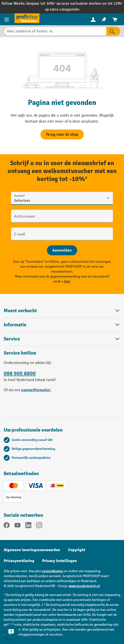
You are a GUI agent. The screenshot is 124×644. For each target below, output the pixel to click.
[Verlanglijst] (104, 19)
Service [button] (62, 339)
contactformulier (36, 390)
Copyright (77, 550)
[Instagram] (39, 526)
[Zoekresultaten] (113, 31)
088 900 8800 (20, 374)
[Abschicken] (62, 250)
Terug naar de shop (62, 134)
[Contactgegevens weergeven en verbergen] (11, 632)
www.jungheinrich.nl (84, 586)
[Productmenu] (7, 19)
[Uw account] (93, 19)
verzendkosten (53, 571)
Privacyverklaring (19, 561)
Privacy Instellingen (60, 561)
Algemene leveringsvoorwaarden (32, 550)
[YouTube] (18, 526)
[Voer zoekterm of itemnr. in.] (55, 31)
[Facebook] (7, 526)
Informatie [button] (62, 325)
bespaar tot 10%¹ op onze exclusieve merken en (67, 4)
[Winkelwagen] (115, 19)
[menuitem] (93, 19)
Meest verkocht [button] (62, 311)
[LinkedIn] (28, 526)
